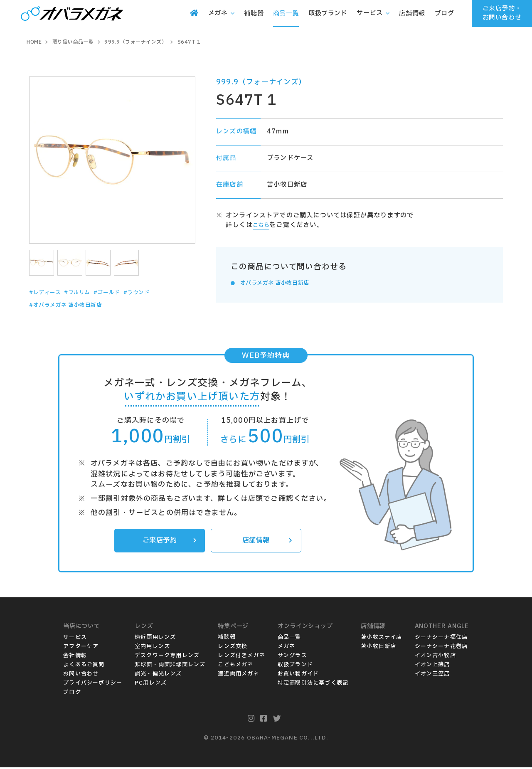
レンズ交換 (233, 648)
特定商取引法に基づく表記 (313, 685)
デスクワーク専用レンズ (167, 657)
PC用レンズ (151, 685)
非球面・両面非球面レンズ (170, 666)
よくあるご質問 (84, 666)
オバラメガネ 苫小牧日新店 (282, 283)
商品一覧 (289, 639)
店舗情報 (266, 542)
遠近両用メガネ (238, 675)
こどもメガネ (235, 666)
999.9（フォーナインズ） (261, 82)
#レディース (48, 292)
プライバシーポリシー (93, 685)
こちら (263, 225)
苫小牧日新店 (378, 648)
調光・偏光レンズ (158, 675)
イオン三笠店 (432, 675)
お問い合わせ (81, 675)
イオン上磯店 (432, 666)
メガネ (287, 648)
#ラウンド (157, 292)
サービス (75, 639)
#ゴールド (122, 292)
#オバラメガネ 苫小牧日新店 (73, 305)
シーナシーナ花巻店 (441, 648)
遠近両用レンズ (155, 639)
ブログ (72, 694)
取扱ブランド (295, 666)
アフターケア (81, 648)
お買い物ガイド (298, 675)
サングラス (292, 657)
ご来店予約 (168, 542)
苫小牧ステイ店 (381, 639)
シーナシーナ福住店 (441, 639)
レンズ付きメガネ (241, 657)
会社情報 (75, 657)
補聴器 (227, 639)
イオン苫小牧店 (435, 657)
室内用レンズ (152, 648)
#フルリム (86, 292)
